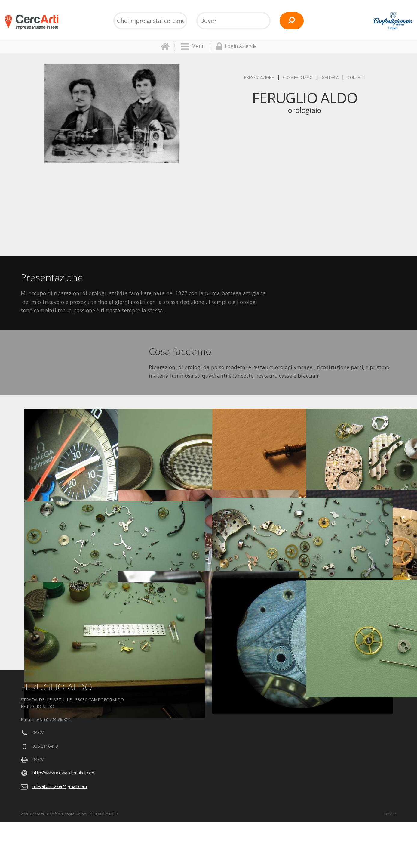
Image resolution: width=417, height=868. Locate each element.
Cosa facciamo (298, 77)
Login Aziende (236, 47)
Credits (390, 814)
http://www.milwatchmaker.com (64, 773)
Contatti (356, 77)
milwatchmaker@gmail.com (60, 786)
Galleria (330, 77)
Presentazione (259, 77)
